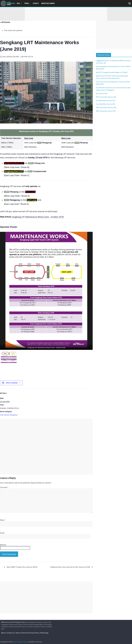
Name (3, 520)
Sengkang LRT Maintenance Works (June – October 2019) (38, 217)
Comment (4, 487)
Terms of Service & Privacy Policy (27, 633)
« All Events (5, 22)
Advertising (44, 633)
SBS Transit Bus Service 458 (106, 107)
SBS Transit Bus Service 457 (106, 111)
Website (3, 545)
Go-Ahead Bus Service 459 (105, 104)
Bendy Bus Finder (48, 3)
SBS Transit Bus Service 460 (106, 97)
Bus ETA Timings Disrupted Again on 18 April (112, 72)
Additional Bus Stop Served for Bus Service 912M (70, 567)
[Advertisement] (66, 14)
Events (36, 3)
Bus (18, 3)
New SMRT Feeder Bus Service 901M (22, 567)
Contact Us (11, 633)
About (3, 633)
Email (3, 533)
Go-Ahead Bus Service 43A (106, 100)
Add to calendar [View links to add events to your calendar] (12, 383)
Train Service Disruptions (9, 415)
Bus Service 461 (102, 93)
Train (26, 3)
